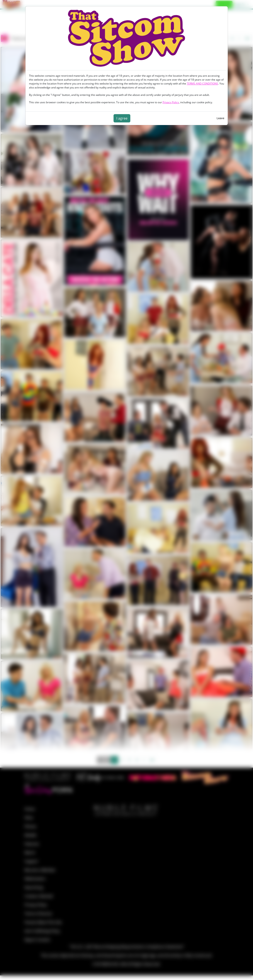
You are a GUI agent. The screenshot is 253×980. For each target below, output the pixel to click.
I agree (122, 118)
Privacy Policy (171, 102)
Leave (220, 118)
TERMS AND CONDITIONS (202, 84)
